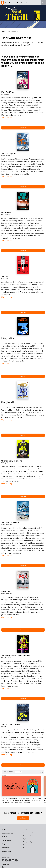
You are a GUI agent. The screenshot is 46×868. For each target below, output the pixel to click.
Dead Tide (6, 213)
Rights (25, 839)
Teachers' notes (6, 851)
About (4, 830)
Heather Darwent (7, 657)
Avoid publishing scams (29, 842)
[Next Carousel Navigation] (43, 772)
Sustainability (6, 848)
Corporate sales (7, 840)
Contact (4, 837)
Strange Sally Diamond (12, 461)
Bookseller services (7, 833)
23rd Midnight (8, 402)
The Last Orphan (9, 154)
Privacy (25, 845)
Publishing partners (28, 836)
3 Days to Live (8, 338)
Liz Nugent (5, 463)
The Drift (5, 277)
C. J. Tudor (5, 279)
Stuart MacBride (6, 525)
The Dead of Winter (10, 523)
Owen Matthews (7, 594)
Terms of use (26, 848)
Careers (25, 830)
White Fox (6, 592)
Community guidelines (29, 833)
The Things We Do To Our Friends (16, 656)
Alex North (5, 726)
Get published (6, 844)
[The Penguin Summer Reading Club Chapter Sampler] (21, 786)
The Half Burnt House (11, 724)
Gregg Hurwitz (6, 155)
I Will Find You (8, 92)
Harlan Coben (6, 94)
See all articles (23, 818)
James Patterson (7, 340)
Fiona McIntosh (6, 214)
